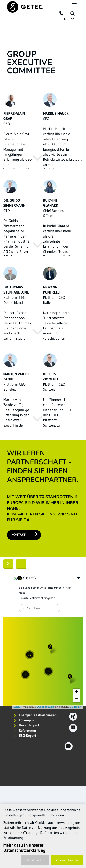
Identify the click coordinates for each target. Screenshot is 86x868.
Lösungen (24, 720)
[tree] (47, 578)
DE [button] (69, 19)
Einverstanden (67, 860)
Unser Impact (26, 725)
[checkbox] (16, 579)
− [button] (77, 699)
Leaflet (17, 707)
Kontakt (25, 534)
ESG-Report (25, 736)
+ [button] (77, 692)
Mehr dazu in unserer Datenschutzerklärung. (25, 848)
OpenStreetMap (46, 707)
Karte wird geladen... (42, 663)
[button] (78, 578)
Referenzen (25, 730)
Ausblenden (35, 860)
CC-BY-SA (76, 707)
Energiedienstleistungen (35, 715)
